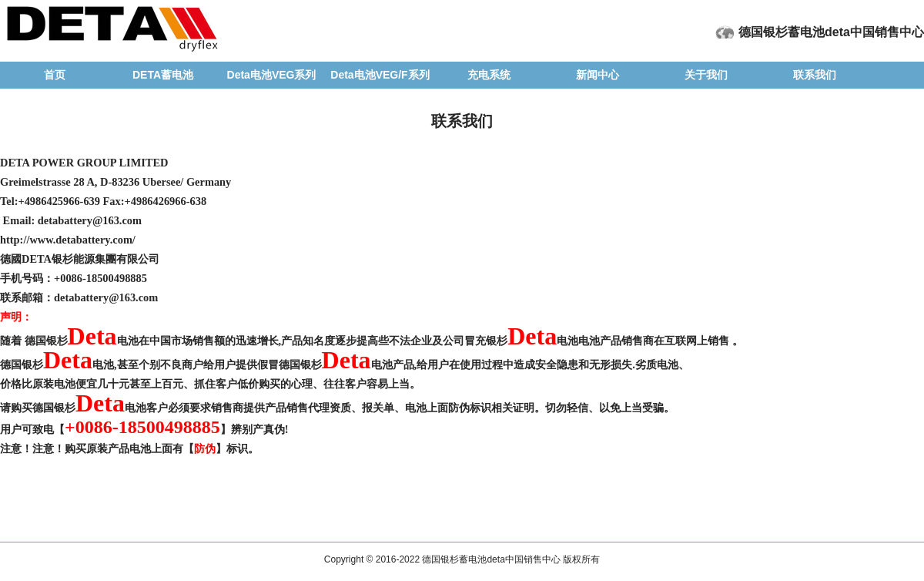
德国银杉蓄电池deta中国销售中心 (831, 32)
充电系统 (489, 75)
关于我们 (706, 75)
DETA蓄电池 (163, 75)
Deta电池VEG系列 (272, 75)
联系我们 (815, 75)
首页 (55, 75)
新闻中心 (598, 75)
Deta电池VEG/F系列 (380, 75)
